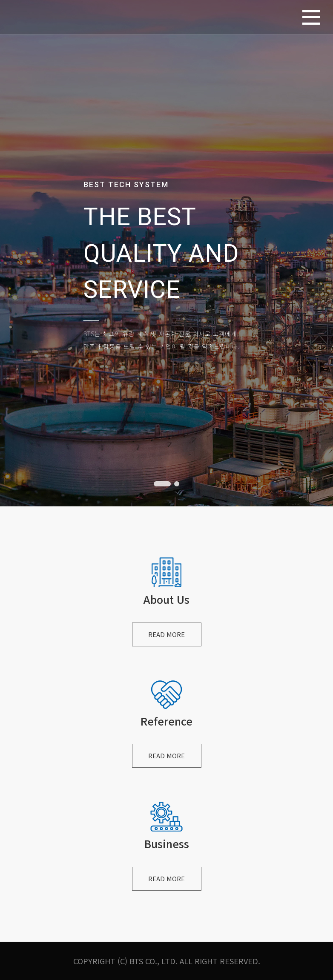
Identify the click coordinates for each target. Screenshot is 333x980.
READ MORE (166, 635)
